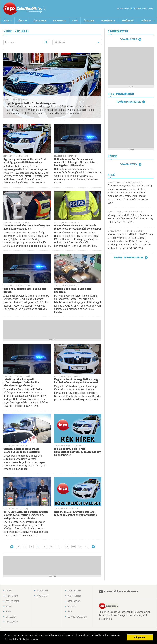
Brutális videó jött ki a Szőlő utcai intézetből (73, 291)
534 (67, 547)
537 (87, 547)
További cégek (128, 39)
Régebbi (93, 547)
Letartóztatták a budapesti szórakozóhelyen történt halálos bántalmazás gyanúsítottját (21, 383)
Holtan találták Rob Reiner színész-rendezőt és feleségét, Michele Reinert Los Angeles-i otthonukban (76, 162)
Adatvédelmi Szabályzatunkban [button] (22, 639)
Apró (75, 21)
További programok (129, 102)
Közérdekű (128, 21)
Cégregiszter (39, 21)
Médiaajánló (74, 591)
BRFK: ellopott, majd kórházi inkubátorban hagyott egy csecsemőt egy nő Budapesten (77, 452)
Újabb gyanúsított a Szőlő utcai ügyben (31, 103)
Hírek (6, 21)
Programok (60, 21)
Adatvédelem (74, 596)
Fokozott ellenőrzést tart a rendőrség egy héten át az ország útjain (27, 227)
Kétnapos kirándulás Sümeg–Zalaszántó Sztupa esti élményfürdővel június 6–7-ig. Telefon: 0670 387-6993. (130, 219)
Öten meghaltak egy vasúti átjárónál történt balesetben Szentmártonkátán (75, 514)
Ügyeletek (89, 21)
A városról (43, 596)
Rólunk (72, 606)
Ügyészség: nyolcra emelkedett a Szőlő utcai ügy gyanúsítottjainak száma (25, 161)
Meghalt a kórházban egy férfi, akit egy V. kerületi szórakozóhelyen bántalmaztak (77, 381)
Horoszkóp (12, 622)
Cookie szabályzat (77, 617)
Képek (21, 21)
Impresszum (74, 601)
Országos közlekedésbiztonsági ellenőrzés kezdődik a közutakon (22, 451)
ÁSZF (70, 612)
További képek (129, 164)
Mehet (46, 42)
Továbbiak (146, 21)
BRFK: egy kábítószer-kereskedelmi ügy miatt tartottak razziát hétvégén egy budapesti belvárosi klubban (26, 515)
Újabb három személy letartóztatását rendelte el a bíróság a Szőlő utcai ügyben (78, 227)
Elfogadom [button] (140, 637)
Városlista (45, 9)
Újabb (12, 547)
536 (80, 547)
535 (73, 547)
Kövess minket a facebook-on (121, 592)
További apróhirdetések (129, 258)
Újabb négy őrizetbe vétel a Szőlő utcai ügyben (25, 291)
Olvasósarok (108, 21)
